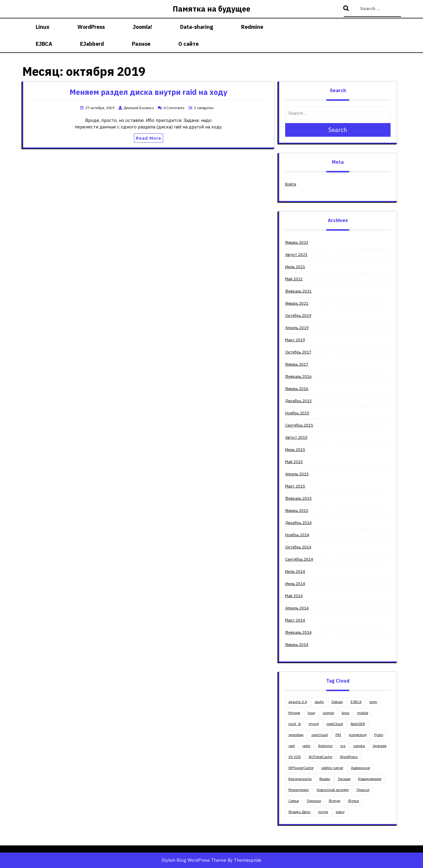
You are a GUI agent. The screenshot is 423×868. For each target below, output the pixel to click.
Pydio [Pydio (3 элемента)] (379, 735)
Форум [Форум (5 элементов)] (334, 801)
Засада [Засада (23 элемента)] (344, 779)
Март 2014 (295, 620)
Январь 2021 (297, 303)
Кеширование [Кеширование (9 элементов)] (370, 779)
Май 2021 (294, 279)
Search (347, 9)
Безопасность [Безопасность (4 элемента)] (300, 779)
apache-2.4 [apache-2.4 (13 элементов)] (298, 702)
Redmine (252, 27)
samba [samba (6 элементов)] (359, 746)
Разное (141, 44)
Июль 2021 (295, 267)
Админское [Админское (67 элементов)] (360, 768)
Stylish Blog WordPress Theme (194, 860)
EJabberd (92, 44)
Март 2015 (295, 486)
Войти (291, 184)
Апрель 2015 (297, 474)
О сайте (188, 44)
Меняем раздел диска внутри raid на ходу (148, 92)
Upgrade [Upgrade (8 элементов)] (380, 746)
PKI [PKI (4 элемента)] (338, 735)
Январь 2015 (297, 511)
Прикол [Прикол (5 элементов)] (363, 790)
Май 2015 (294, 462)
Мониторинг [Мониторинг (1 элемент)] (299, 790)
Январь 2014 (297, 645)
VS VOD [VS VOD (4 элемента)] (295, 757)
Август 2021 (296, 255)
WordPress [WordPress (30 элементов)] (349, 757)
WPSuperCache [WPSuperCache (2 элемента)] (301, 768)
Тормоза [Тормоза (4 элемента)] (314, 801)
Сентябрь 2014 (299, 559)
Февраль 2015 (298, 498)
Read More (149, 138)
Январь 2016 (297, 389)
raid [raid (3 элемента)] (292, 746)
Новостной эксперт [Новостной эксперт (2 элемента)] (333, 790)
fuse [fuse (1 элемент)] (311, 713)
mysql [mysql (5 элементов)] (314, 724)
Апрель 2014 (297, 608)
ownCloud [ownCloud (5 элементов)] (320, 735)
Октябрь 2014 (298, 547)
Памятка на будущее (211, 9)
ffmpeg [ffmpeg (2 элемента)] (294, 713)
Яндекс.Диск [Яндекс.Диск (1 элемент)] (299, 812)
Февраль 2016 (298, 376)
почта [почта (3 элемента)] (323, 812)
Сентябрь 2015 (299, 425)
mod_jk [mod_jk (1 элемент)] (295, 724)
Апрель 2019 (297, 328)
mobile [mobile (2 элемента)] (363, 713)
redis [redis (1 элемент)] (306, 746)
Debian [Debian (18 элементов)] (337, 702)
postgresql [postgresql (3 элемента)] (358, 735)
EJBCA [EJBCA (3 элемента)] (356, 702)
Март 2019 (295, 340)
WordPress (91, 27)
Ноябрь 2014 (297, 535)
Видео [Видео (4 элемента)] (325, 779)
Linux (43, 27)
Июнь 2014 (295, 584)
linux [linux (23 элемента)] (346, 713)
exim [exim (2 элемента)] (373, 702)
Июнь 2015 (295, 450)
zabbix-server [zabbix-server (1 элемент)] (332, 768)
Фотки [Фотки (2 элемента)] (353, 801)
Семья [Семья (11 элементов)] (294, 801)
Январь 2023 (297, 242)
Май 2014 (294, 596)
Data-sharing (197, 27)
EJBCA (44, 44)
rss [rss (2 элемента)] (343, 746)
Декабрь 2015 (298, 401)
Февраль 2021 (298, 291)
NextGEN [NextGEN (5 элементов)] (358, 724)
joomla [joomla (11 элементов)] (328, 713)
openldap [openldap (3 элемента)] (296, 735)
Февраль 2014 (298, 632)
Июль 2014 (295, 571)
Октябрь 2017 (298, 352)
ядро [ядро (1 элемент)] (340, 812)
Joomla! (142, 27)
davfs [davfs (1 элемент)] (319, 702)
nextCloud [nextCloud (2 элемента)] (335, 724)
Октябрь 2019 (298, 316)
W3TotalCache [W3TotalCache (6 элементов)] (320, 757)
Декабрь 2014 (298, 523)
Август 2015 (296, 437)
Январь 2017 (297, 364)
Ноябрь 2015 (297, 413)
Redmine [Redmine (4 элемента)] (325, 746)
